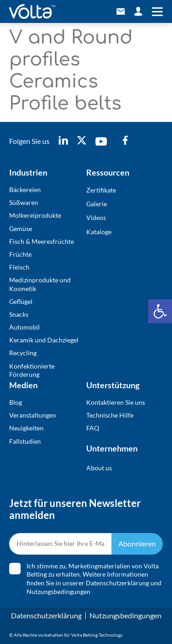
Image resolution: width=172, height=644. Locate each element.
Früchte (20, 254)
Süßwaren (24, 202)
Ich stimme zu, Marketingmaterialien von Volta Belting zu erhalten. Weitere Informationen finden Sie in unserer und (94, 579)
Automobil (25, 327)
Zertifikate (101, 190)
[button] (160, 311)
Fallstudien (25, 441)
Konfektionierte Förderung (32, 370)
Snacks (19, 314)
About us (99, 468)
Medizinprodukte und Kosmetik (40, 284)
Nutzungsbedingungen (58, 592)
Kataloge (99, 232)
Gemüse (21, 228)
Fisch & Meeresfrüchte (42, 241)
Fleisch (19, 267)
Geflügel (21, 301)
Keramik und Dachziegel (44, 340)
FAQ (93, 428)
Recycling (23, 353)
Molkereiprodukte (35, 215)
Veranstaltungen (33, 415)
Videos (96, 217)
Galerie (97, 204)
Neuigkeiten (26, 428)
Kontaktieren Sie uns (116, 402)
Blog (16, 402)
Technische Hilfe (110, 415)
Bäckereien (25, 190)
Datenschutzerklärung (117, 583)
